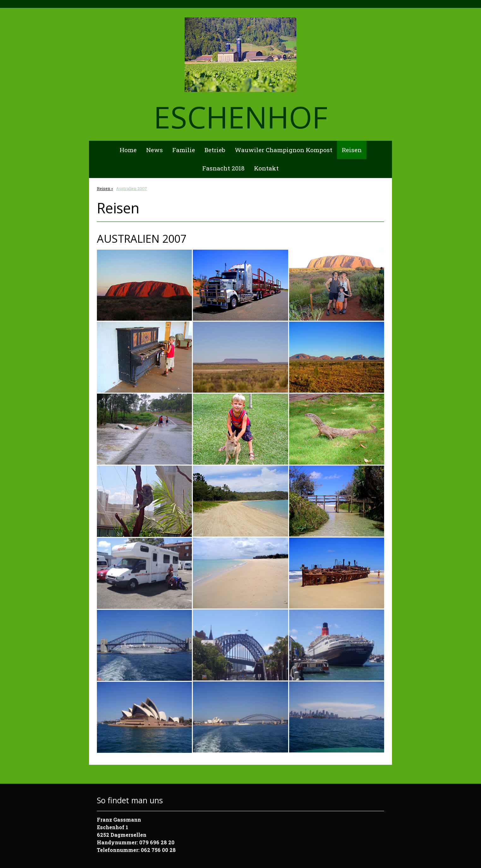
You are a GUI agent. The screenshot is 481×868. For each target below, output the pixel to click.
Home (128, 150)
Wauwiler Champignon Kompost (284, 150)
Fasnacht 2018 (223, 168)
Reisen (352, 150)
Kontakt (266, 168)
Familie (184, 150)
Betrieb (215, 150)
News (154, 150)
